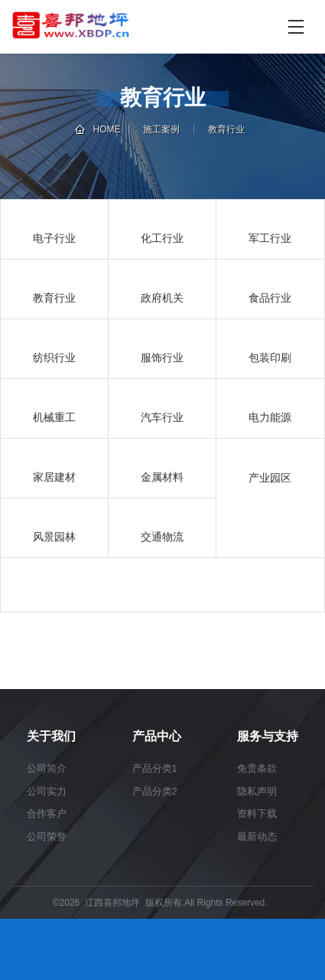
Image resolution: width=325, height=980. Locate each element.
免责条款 (257, 768)
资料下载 (257, 813)
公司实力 (47, 791)
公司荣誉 (47, 836)
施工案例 (161, 129)
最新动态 (257, 836)
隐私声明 (257, 791)
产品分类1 (155, 768)
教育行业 (226, 129)
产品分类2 (155, 791)
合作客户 (47, 813)
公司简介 (47, 768)
